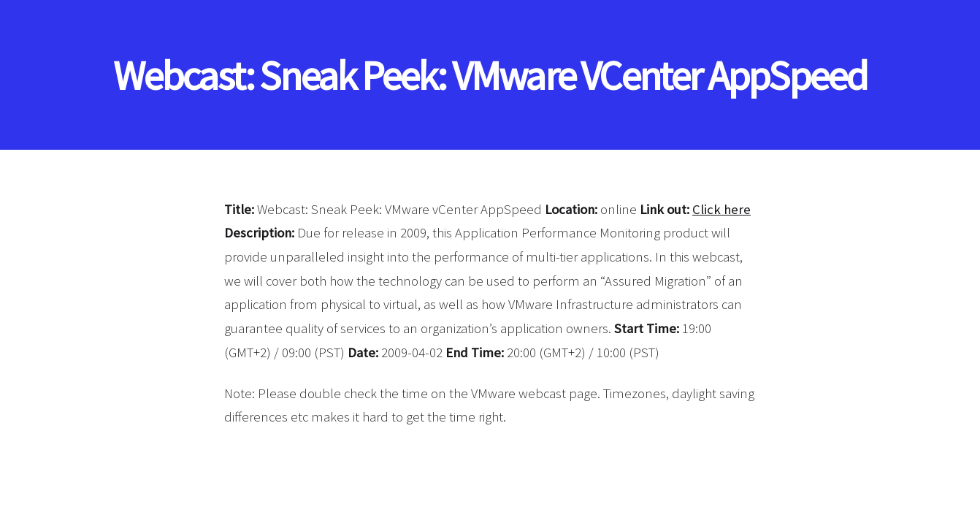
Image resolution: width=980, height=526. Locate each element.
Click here (721, 209)
